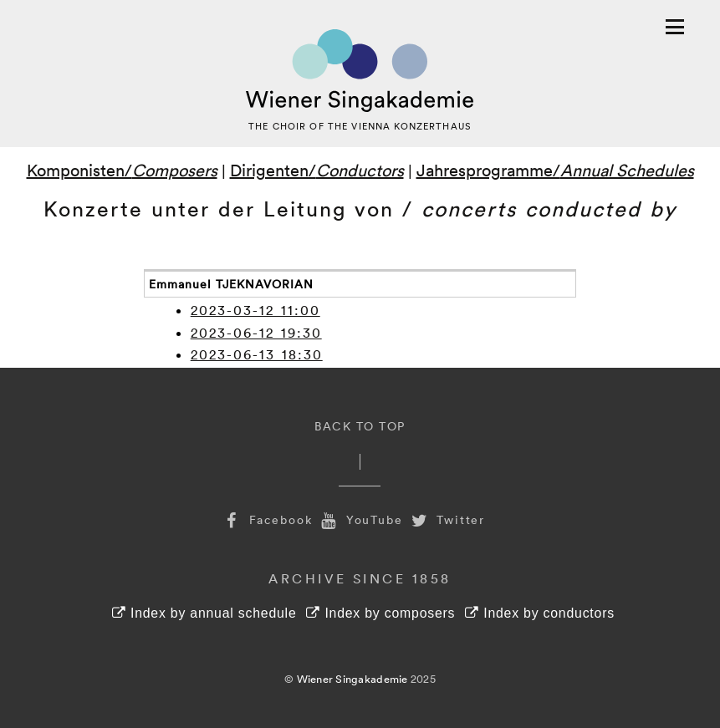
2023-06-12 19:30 (256, 333)
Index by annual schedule (204, 613)
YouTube (360, 519)
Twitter (447, 519)
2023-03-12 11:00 (255, 310)
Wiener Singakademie (352, 679)
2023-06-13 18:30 (257, 354)
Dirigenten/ (317, 170)
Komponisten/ (122, 170)
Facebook (267, 519)
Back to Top (360, 426)
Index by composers (380, 613)
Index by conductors (540, 613)
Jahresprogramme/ (555, 170)
